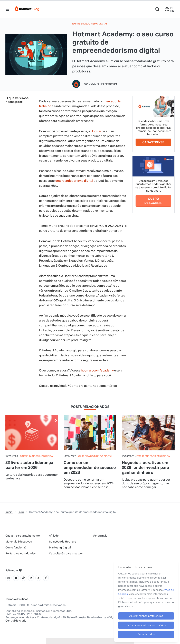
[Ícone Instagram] (8, 578)
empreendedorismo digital (74, 181)
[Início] (27, 8)
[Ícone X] (38, 578)
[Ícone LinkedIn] (31, 578)
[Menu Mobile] (7, 9)
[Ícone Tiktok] (23, 578)
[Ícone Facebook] (46, 578)
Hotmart (97, 131)
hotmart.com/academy (97, 370)
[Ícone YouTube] (16, 578)
